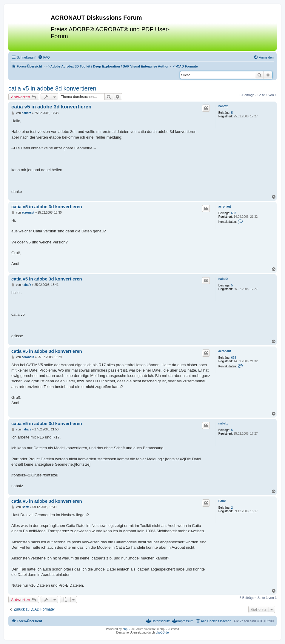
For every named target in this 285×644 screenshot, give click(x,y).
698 (234, 213)
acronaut (225, 207)
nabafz (223, 106)
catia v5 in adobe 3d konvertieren (52, 88)
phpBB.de (162, 632)
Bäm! (222, 501)
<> (108, 66)
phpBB (127, 629)
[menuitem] (44, 57)
